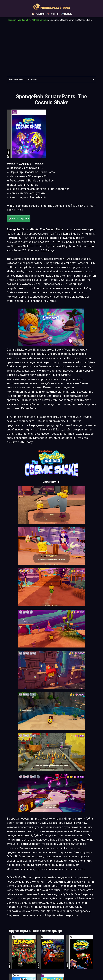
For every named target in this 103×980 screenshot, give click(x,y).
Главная (12, 20)
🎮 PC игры (53, 14)
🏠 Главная (38, 14)
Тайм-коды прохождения (23, 79)
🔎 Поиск (66, 14)
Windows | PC (25, 20)
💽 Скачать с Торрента (19, 219)
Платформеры (41, 20)
